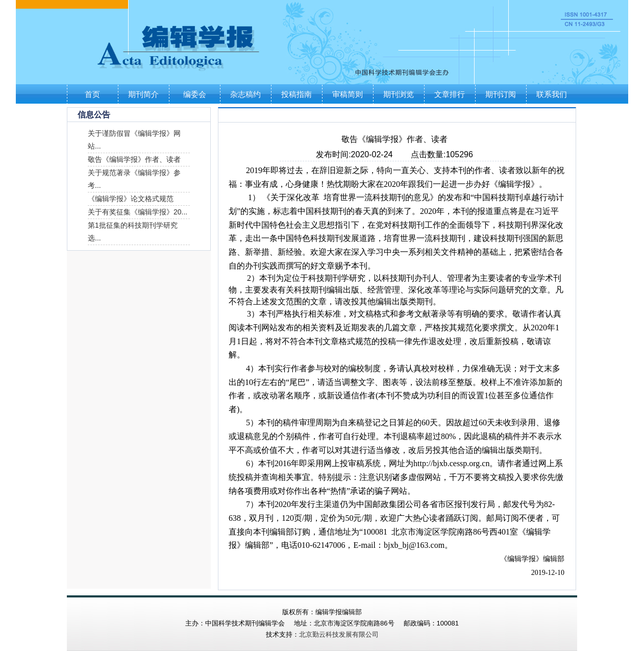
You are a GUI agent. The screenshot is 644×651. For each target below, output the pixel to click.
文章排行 (450, 94)
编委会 (195, 94)
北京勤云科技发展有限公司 (339, 634)
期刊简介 (143, 94)
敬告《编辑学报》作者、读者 (134, 159)
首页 (92, 94)
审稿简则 (348, 94)
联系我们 (552, 94)
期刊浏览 (399, 94)
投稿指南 (296, 94)
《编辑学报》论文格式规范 (131, 199)
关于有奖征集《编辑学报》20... (138, 212)
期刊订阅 (501, 94)
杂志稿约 (245, 94)
